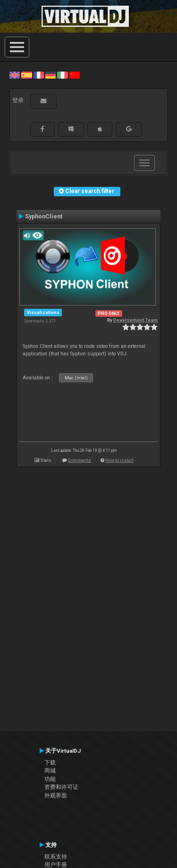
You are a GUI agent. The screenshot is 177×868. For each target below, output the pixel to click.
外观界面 (56, 796)
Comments (80, 460)
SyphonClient (44, 217)
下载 (50, 763)
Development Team (135, 320)
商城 (50, 771)
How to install (119, 460)
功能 (50, 779)
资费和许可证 (61, 787)
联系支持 (56, 857)
